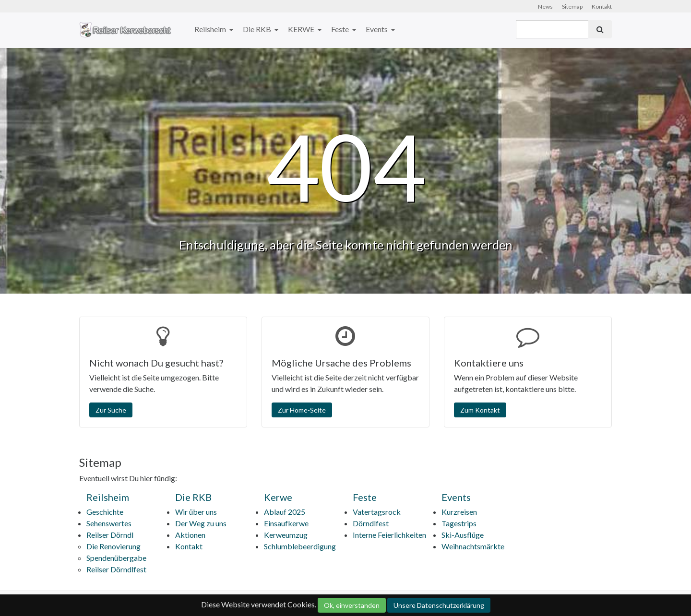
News (545, 6)
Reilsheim (211, 29)
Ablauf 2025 (285, 512)
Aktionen (190, 535)
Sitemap (572, 6)
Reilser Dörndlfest (116, 569)
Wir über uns (196, 512)
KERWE (302, 29)
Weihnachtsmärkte (473, 546)
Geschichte (105, 512)
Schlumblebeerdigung (300, 546)
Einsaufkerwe (286, 523)
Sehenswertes (109, 523)
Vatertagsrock (377, 512)
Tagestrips (459, 523)
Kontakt (602, 6)
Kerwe (278, 497)
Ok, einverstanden (352, 605)
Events (377, 29)
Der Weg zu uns (201, 523)
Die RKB (258, 29)
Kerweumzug (286, 535)
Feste (341, 29)
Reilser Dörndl (110, 535)
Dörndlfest (371, 523)
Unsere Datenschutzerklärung (439, 605)
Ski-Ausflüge (463, 535)
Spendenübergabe (116, 558)
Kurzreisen (459, 512)
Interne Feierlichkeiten (389, 535)
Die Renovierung (113, 546)
